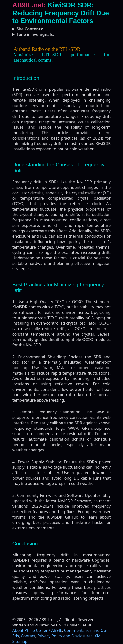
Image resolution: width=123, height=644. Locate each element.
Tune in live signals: (35, 34)
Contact (28, 636)
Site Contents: (30, 29)
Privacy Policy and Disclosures (65, 636)
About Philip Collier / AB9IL (37, 630)
